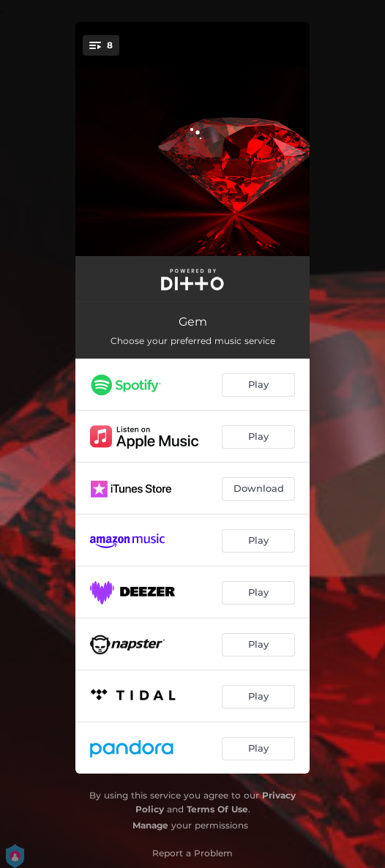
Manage (150, 825)
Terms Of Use (217, 809)
